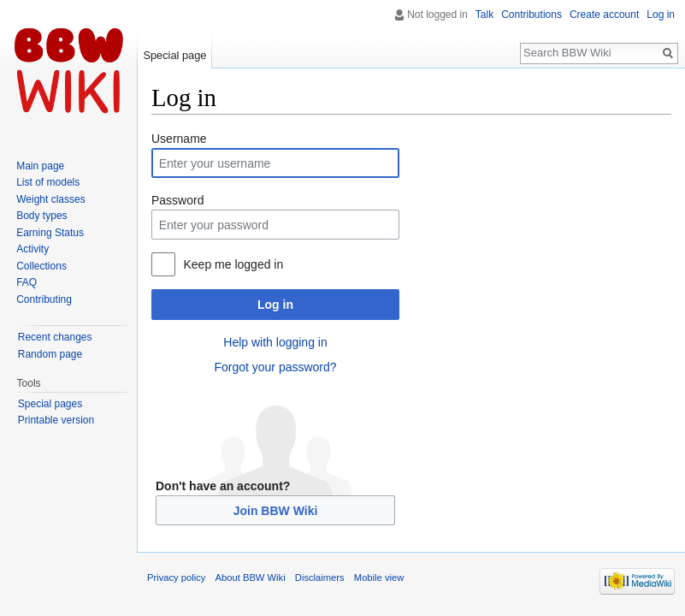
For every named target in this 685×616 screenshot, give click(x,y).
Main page (40, 166)
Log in (275, 305)
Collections (41, 266)
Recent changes (55, 337)
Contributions (531, 15)
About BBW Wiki (251, 577)
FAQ (27, 282)
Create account (604, 15)
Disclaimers (320, 577)
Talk (484, 15)
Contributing (44, 299)
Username (179, 139)
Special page (174, 55)
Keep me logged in (233, 264)
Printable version (56, 420)
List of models (48, 182)
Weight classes (50, 199)
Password (177, 200)
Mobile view (379, 577)
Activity (32, 249)
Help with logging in (275, 342)
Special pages (50, 404)
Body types (41, 216)
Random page (50, 354)
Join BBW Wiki (276, 511)
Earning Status (50, 233)
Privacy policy (176, 577)
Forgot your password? (275, 367)
